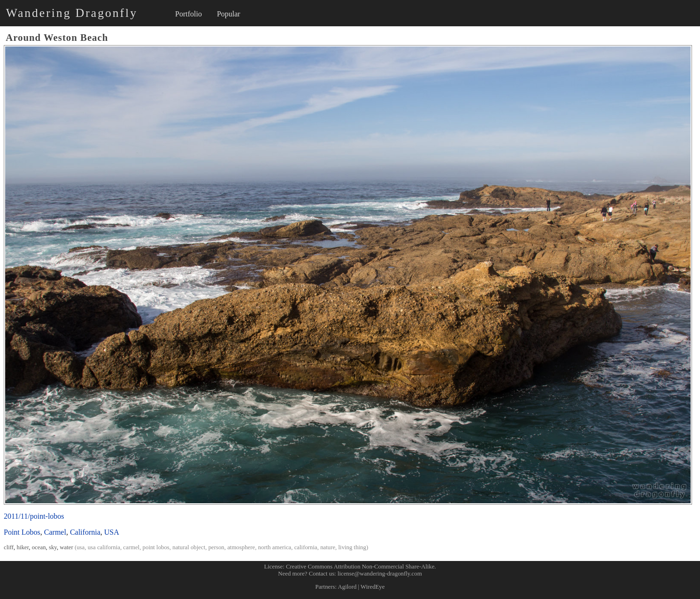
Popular (229, 14)
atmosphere (241, 547)
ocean (39, 547)
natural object (189, 547)
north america (275, 547)
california (306, 547)
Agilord (347, 587)
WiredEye (373, 587)
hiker (23, 547)
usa (81, 547)
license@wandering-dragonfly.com (380, 574)
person (216, 547)
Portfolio (188, 14)
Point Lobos (22, 532)
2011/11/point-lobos (34, 516)
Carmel (55, 532)
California (85, 532)
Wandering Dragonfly (72, 13)
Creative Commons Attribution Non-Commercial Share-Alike (360, 567)
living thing (352, 547)
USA (112, 532)
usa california (104, 547)
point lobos (156, 547)
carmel (131, 547)
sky (53, 547)
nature (328, 547)
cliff (9, 547)
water (66, 547)
